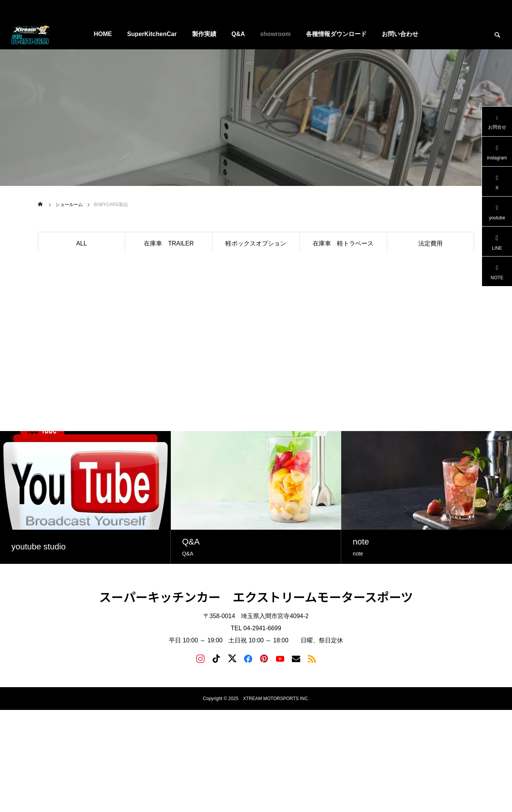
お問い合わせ (400, 34)
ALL (82, 243)
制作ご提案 (343, 266)
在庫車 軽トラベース (343, 243)
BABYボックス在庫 (82, 266)
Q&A (238, 34)
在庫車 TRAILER (169, 243)
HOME (103, 34)
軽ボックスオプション (256, 243)
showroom (275, 34)
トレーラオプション (169, 266)
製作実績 (204, 34)
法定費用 (430, 243)
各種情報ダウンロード (336, 34)
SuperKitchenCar (152, 34)
